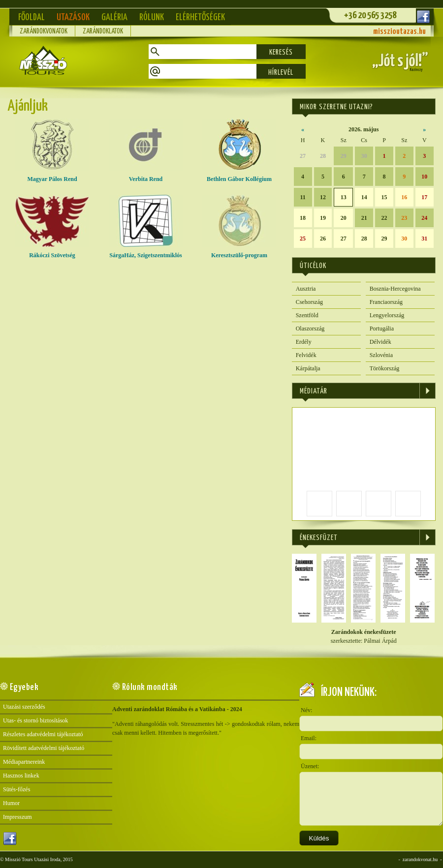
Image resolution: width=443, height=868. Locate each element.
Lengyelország (387, 315)
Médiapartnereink (24, 762)
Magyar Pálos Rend (52, 176)
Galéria (114, 17)
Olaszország (310, 329)
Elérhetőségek (200, 17)
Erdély (304, 342)
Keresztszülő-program (239, 252)
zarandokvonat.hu (420, 859)
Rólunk (152, 17)
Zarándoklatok (103, 31)
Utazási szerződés (24, 707)
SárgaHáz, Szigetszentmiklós (146, 252)
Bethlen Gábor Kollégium (239, 176)
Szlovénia (381, 355)
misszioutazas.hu (399, 32)
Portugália (382, 329)
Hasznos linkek (21, 776)
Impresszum (17, 817)
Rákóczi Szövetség (52, 252)
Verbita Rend (146, 176)
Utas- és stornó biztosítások (35, 720)
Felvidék (306, 355)
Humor (11, 803)
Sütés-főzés (16, 789)
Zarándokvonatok (44, 31)
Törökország (385, 368)
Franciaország (386, 302)
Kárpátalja (308, 368)
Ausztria (306, 289)
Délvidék (380, 342)
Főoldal (32, 17)
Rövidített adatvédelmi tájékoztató (44, 748)
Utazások (73, 17)
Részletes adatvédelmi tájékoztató (43, 734)
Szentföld (307, 315)
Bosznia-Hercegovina (395, 289)
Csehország (309, 302)
